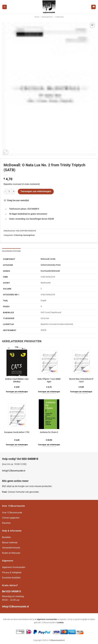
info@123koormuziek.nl (14, 471)
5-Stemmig (59, 17)
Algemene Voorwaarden (14, 567)
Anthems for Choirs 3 (49, 432)
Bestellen (6, 537)
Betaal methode (10, 543)
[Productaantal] (9, 192)
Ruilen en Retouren (11, 553)
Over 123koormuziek (12, 513)
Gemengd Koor (47, 17)
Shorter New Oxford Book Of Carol (81, 380)
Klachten (6, 523)
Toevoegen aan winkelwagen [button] (17, 392)
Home (37, 17)
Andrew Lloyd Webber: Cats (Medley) (17, 380)
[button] (16, 200)
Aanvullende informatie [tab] (11, 251)
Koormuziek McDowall (50, 271)
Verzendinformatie (11, 548)
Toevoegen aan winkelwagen (36, 191)
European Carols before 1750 (17, 432)
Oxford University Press (51, 265)
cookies (60, 623)
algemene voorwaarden (47, 619)
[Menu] (5, 7)
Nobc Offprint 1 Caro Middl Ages (49, 380)
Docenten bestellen (11, 578)
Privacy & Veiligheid (12, 572)
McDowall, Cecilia (48, 259)
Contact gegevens (11, 518)
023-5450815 (30, 459)
